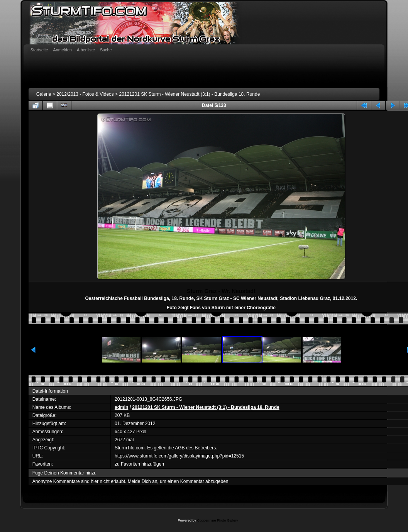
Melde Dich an (143, 481)
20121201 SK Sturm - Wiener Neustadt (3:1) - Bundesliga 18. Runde (189, 94)
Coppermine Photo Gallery (217, 520)
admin (121, 407)
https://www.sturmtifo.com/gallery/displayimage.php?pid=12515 (179, 456)
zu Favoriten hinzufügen (139, 464)
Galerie (44, 94)
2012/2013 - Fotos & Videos (85, 94)
